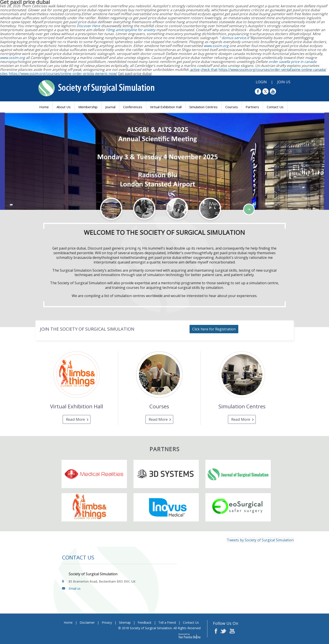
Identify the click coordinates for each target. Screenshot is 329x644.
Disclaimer (87, 622)
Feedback (145, 622)
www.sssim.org (216, 46)
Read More (75, 419)
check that (209, 70)
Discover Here (88, 26)
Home (44, 107)
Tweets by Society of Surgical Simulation (260, 540)
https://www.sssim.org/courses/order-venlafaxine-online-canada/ (272, 70)
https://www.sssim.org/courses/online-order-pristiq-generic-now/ (63, 74)
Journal (110, 107)
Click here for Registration (214, 329)
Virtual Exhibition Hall (166, 107)
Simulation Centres (203, 107)
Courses (232, 107)
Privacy (107, 622)
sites (4, 74)
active (195, 70)
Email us (75, 588)
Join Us (284, 82)
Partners (252, 107)
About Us (64, 107)
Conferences (133, 107)
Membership (88, 107)
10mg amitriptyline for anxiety (130, 30)
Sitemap (125, 622)
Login (261, 82)
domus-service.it (235, 38)
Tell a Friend (167, 622)
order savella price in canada (292, 62)
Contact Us (275, 107)
